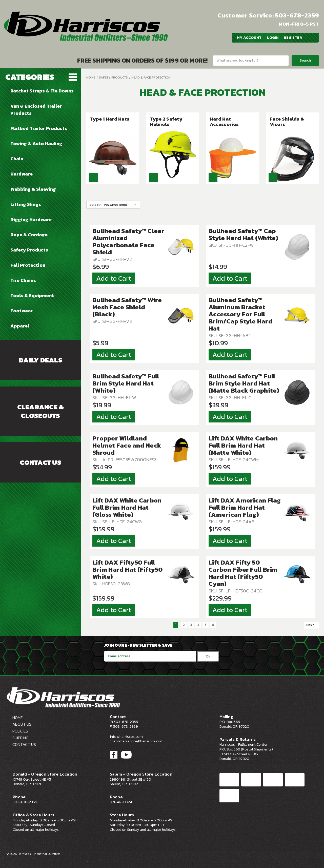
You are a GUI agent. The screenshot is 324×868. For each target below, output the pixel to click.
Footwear (22, 311)
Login (272, 37)
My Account (249, 37)
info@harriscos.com (126, 737)
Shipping (20, 738)
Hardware (22, 174)
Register (293, 37)
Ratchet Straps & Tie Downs (42, 91)
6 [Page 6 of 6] (213, 625)
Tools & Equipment (32, 295)
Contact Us (40, 462)
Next (312, 625)
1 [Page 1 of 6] (176, 625)
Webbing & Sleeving (33, 189)
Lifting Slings (26, 204)
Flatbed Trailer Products (39, 128)
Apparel (20, 326)
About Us (22, 724)
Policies (20, 731)
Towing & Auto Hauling (36, 143)
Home (91, 77)
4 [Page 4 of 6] (198, 625)
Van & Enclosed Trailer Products (36, 109)
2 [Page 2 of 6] (184, 625)
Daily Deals (40, 360)
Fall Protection (28, 265)
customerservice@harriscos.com (137, 741)
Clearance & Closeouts (41, 411)
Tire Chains (23, 280)
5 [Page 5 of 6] (206, 625)
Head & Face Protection (151, 77)
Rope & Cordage (29, 235)
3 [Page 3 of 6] (191, 625)
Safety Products (29, 250)
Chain (17, 159)
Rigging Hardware (31, 219)
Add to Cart (114, 278)
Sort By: (95, 205)
